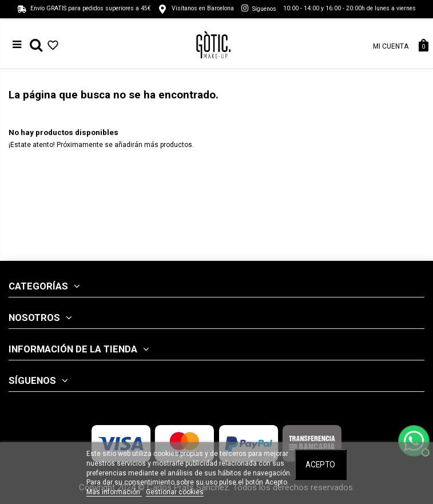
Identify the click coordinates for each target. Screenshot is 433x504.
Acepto (320, 465)
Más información (114, 492)
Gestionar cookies (175, 492)
